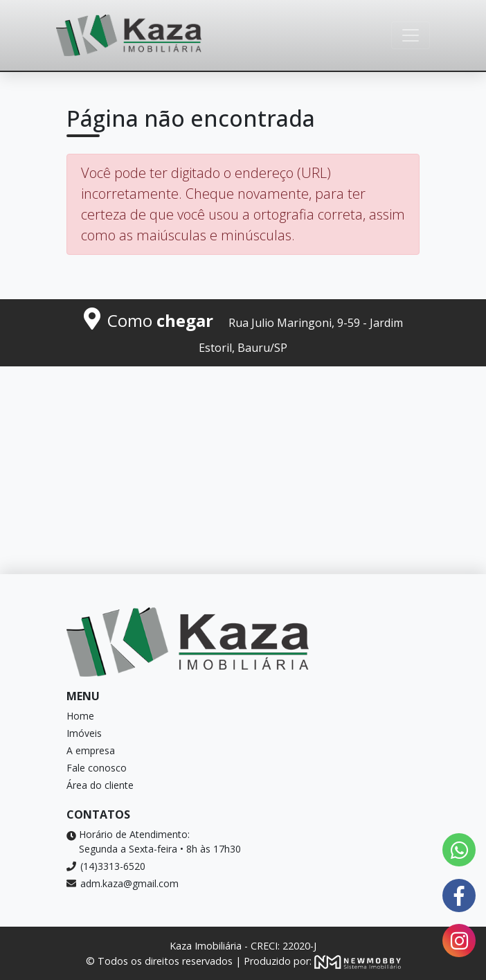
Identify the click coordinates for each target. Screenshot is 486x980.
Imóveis (84, 733)
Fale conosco (97, 768)
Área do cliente (100, 785)
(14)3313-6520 (106, 866)
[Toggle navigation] (411, 35)
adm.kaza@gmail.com (123, 883)
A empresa (91, 750)
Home (80, 716)
